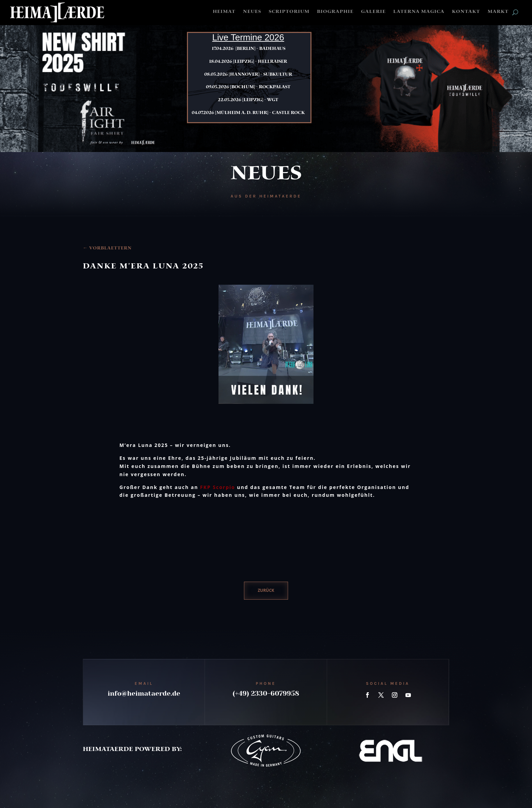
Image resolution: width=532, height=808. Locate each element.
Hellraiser (272, 62)
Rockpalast (275, 87)
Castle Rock (288, 113)
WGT (273, 100)
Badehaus (272, 49)
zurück (266, 590)
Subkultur (278, 75)
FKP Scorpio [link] (218, 487)
